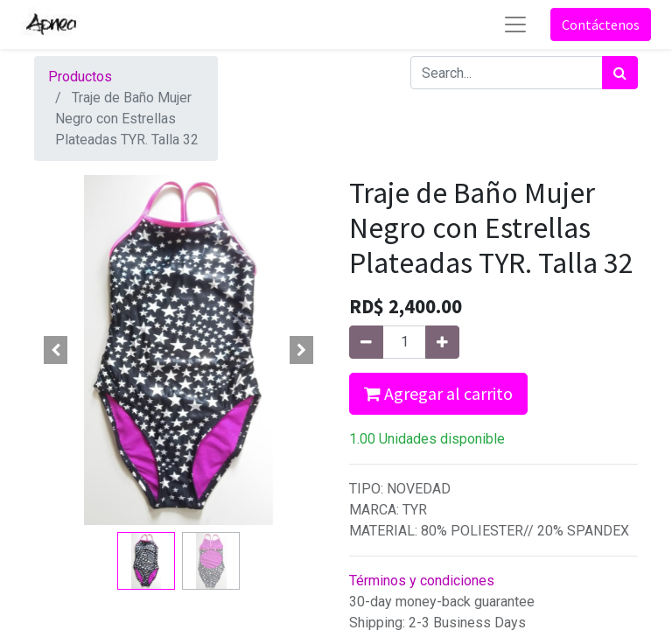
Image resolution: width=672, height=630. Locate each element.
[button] (56, 350)
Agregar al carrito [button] (438, 393)
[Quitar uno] (366, 342)
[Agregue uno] (442, 342)
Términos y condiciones (422, 581)
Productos (80, 77)
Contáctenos (601, 24)
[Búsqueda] (620, 73)
